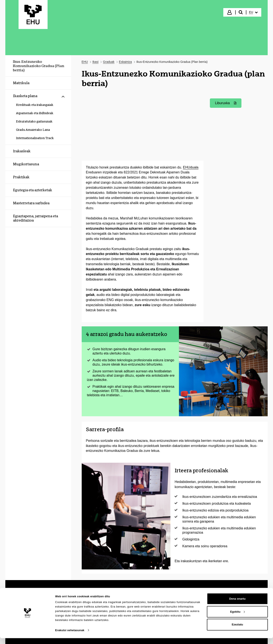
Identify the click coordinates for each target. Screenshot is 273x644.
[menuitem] (253, 12)
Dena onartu (237, 604)
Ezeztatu (237, 630)
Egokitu (237, 617)
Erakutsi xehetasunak (70, 636)
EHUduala (191, 167)
